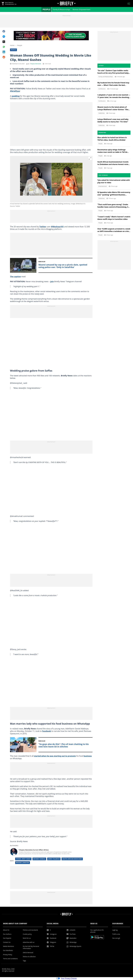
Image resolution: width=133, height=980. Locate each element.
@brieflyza (15, 91)
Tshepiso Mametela (36, 64)
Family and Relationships (106, 77)
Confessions (102, 89)
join (52, 282)
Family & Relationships (61, 10)
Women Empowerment (82, 10)
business (88, 756)
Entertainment (103, 187)
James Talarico (54, 859)
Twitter (43, 227)
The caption (15, 277)
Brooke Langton (23, 863)
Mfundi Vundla (39, 859)
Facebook (47, 732)
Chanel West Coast (23, 859)
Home (12, 46)
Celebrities (102, 114)
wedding (16, 96)
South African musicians (72, 859)
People (46, 10)
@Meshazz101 (57, 227)
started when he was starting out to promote (55, 756)
